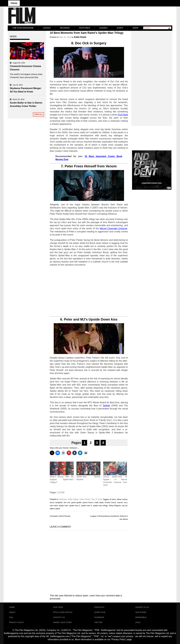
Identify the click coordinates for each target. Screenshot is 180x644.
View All (39, 114)
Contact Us (59, 617)
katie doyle (99, 502)
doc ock (67, 502)
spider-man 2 (75, 506)
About (12, 612)
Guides (103, 28)
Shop (135, 28)
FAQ (11, 617)
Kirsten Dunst (110, 502)
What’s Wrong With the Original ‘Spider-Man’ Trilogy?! (62, 479)
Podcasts (99, 607)
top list (125, 506)
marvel (120, 502)
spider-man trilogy (100, 506)
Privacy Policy (17, 622)
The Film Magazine (23, 28)
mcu (126, 502)
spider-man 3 (87, 506)
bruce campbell (56, 502)
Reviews (65, 28)
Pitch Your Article (63, 612)
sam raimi (54, 506)
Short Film (100, 612)
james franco (88, 502)
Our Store (141, 612)
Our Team (58, 607)
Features (85, 28)
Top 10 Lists (97, 499)
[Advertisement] (89, 291)
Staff (120, 28)
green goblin (76, 502)
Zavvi (138, 622)
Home (12, 607)
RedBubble (141, 617)
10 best (112, 499)
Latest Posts (85, 499)
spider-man (63, 506)
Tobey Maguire (115, 506)
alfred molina (122, 499)
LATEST (47, 28)
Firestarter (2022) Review (60, 516)
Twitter (98, 622)
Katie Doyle (80, 37)
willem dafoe (55, 509)
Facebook (99, 617)
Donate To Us (142, 607)
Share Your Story (63, 622)
